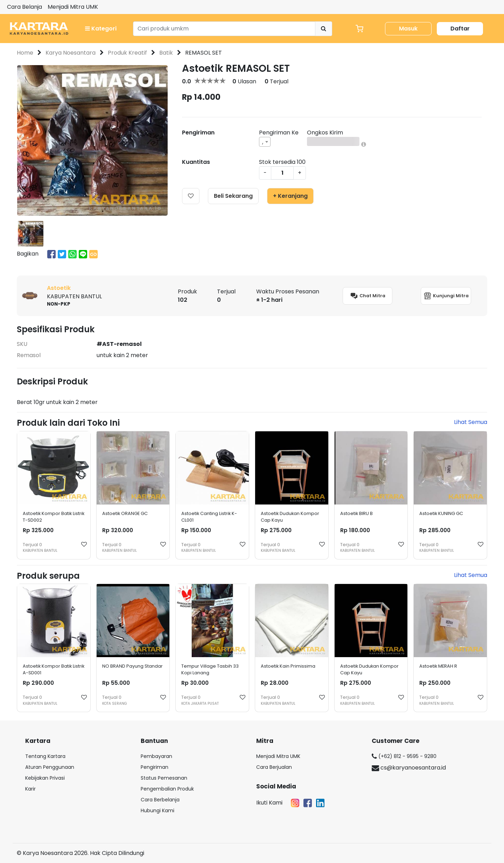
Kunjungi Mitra (446, 296)
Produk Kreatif (127, 53)
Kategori (101, 29)
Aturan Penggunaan (50, 767)
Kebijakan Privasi (45, 778)
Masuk (408, 29)
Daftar (460, 29)
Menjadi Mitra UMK (73, 7)
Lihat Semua (471, 422)
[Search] (224, 29)
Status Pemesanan (164, 778)
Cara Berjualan (274, 767)
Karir (30, 789)
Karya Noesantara (71, 53)
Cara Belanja (24, 7)
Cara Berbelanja (160, 800)
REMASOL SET (204, 53)
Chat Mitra (367, 296)
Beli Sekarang (233, 196)
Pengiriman (155, 767)
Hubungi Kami (157, 810)
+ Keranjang (290, 196)
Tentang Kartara (45, 756)
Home (25, 53)
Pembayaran (156, 756)
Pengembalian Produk (167, 789)
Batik (166, 53)
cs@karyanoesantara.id (409, 768)
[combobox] (265, 142)
